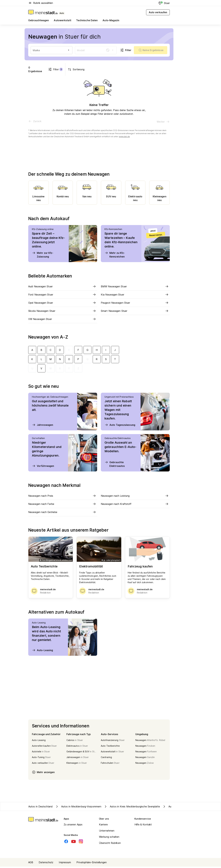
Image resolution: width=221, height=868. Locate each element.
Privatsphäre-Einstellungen (92, 864)
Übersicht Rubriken (110, 844)
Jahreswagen (43, 426)
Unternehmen (107, 832)
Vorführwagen (43, 467)
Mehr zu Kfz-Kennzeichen (115, 256)
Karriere (103, 826)
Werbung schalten (109, 838)
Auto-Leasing (42, 652)
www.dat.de (124, 138)
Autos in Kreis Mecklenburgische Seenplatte (132, 808)
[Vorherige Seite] (35, 123)
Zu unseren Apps (73, 826)
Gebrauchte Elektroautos (115, 465)
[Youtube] (74, 843)
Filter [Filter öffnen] (126, 50)
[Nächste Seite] (163, 123)
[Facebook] (66, 843)
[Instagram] (81, 843)
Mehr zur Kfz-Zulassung (43, 256)
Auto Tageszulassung (120, 426)
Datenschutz (46, 864)
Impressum (65, 864)
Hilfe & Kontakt (143, 826)
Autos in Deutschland (41, 808)
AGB (31, 864)
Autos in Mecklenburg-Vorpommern (78, 808)
